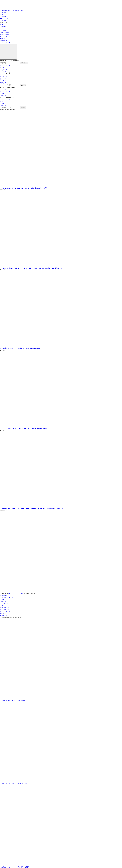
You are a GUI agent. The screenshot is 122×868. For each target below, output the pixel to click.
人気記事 (3, 13)
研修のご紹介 (4, 616)
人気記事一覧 (4, 33)
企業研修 (3, 17)
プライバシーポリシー (7, 43)
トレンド (3, 67)
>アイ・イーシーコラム (16, 593)
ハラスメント (4, 15)
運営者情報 (4, 41)
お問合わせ (4, 39)
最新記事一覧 (4, 35)
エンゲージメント (6, 21)
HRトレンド (4, 19)
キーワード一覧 (5, 37)
